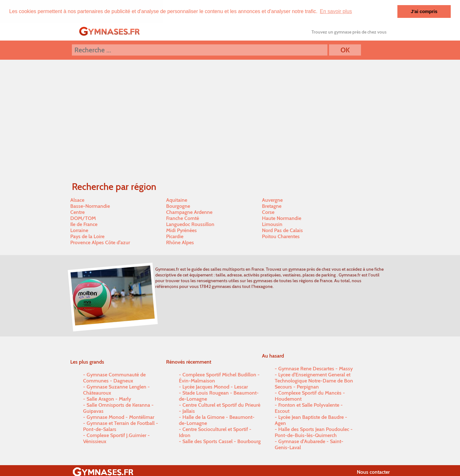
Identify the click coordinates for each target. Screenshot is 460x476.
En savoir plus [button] (336, 11)
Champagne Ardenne (189, 212)
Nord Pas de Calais (282, 230)
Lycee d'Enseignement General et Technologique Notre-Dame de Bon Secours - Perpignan (314, 381)
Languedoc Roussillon (190, 224)
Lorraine (79, 230)
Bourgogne (178, 206)
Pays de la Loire (87, 236)
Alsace (77, 200)
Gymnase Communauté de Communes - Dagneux (114, 378)
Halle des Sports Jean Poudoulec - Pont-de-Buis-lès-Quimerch (314, 432)
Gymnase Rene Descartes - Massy (315, 369)
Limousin (272, 224)
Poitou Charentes (281, 236)
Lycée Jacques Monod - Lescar (215, 387)
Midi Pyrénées (181, 230)
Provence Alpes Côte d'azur (100, 242)
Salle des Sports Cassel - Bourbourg (222, 441)
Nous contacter (373, 472)
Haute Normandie (282, 218)
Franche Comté (183, 218)
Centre (77, 212)
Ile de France (84, 224)
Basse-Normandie (90, 206)
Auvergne (272, 200)
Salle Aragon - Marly (109, 399)
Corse (268, 212)
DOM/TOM (83, 218)
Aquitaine (177, 200)
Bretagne (272, 206)
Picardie (175, 236)
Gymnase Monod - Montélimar (120, 417)
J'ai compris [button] (424, 11)
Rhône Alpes (180, 242)
